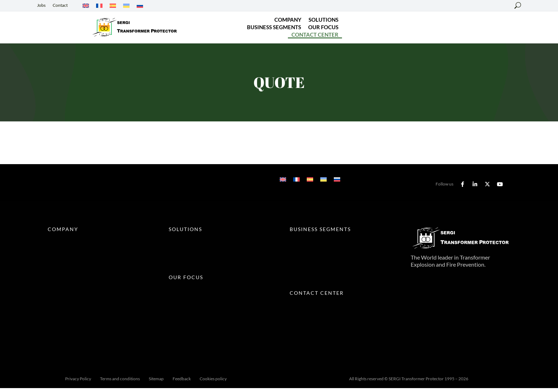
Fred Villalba (284, 383)
